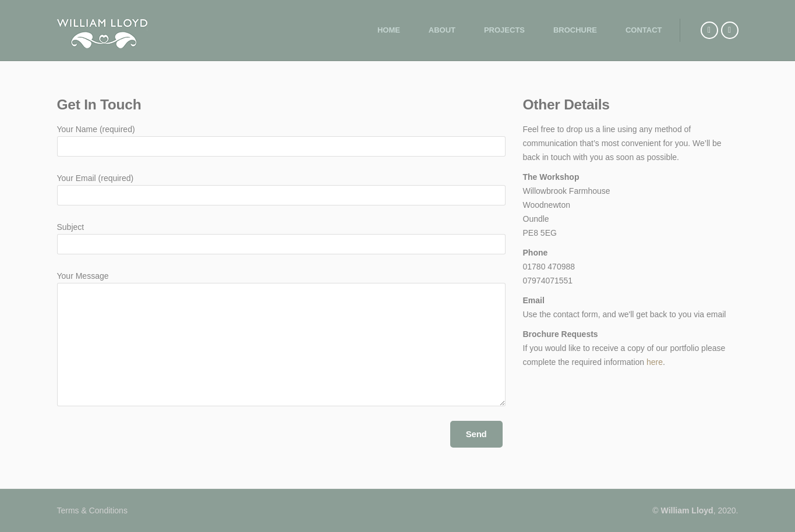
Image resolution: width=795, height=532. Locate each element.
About (442, 30)
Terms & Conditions (92, 510)
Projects (504, 30)
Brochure (575, 30)
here (655, 362)
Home (389, 30)
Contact (644, 30)
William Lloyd (687, 510)
